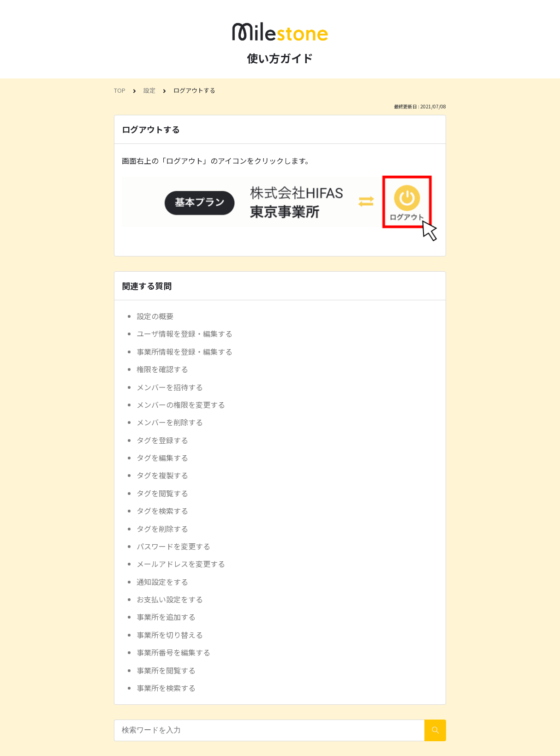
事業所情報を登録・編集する (185, 351)
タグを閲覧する (162, 493)
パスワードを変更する (173, 546)
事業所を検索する (166, 688)
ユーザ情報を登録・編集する (185, 333)
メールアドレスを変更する (181, 564)
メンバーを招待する (170, 387)
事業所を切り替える (170, 635)
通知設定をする (162, 582)
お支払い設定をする (170, 599)
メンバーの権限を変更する (181, 405)
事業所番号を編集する (173, 652)
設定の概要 (155, 316)
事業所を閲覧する (166, 670)
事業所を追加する (166, 617)
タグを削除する (162, 529)
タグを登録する (162, 440)
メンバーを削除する (170, 422)
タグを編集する (162, 458)
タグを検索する (162, 511)
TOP (120, 90)
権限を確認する (162, 369)
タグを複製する (162, 475)
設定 (149, 90)
